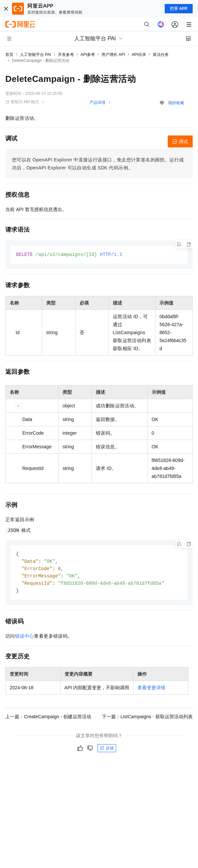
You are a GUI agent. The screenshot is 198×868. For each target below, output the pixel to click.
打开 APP (179, 9)
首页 (9, 55)
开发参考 (66, 55)
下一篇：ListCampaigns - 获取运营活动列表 (147, 719)
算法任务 (161, 55)
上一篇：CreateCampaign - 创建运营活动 (48, 719)
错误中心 (25, 638)
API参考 (88, 55)
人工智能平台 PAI (36, 55)
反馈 (107, 751)
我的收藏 (176, 103)
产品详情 (98, 103)
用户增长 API (113, 55)
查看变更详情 (151, 690)
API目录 (139, 55)
